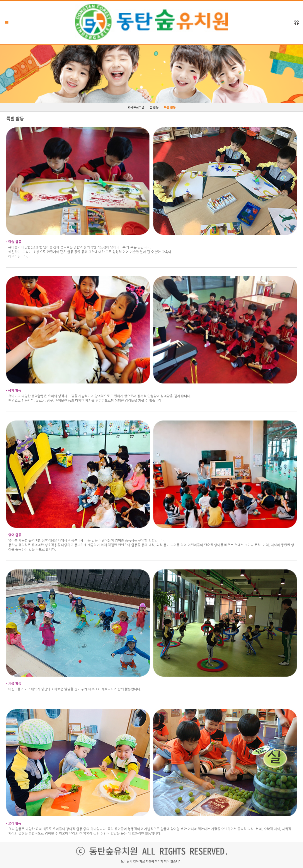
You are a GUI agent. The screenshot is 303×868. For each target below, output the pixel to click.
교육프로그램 (136, 107)
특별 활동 (170, 107)
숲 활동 (154, 107)
